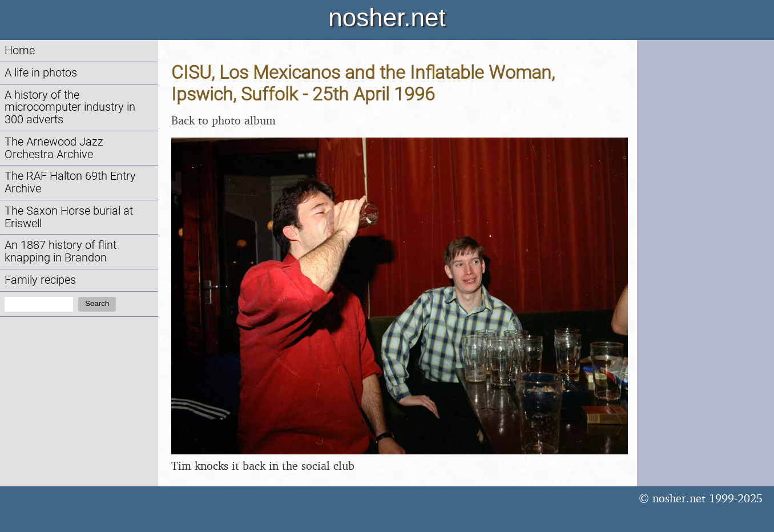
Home (20, 51)
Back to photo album (223, 120)
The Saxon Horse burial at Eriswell (69, 217)
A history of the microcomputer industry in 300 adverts (70, 108)
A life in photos (41, 73)
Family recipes (40, 280)
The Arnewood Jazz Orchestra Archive (54, 148)
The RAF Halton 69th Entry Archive (70, 182)
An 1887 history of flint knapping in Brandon (61, 251)
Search (97, 303)
